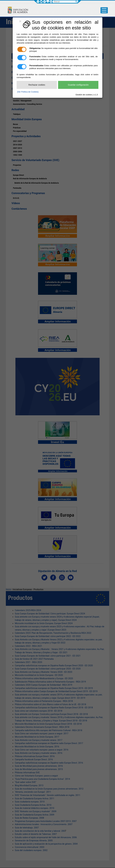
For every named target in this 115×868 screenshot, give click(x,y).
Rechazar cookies (37, 85)
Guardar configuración (78, 85)
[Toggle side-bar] (104, 10)
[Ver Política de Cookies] (28, 92)
